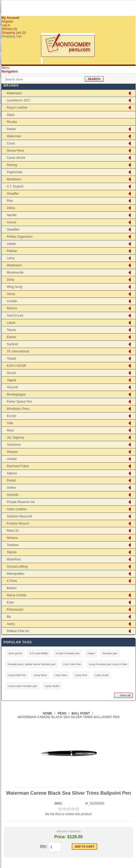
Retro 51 (13, 531)
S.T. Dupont (15, 186)
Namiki (12, 215)
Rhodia (12, 122)
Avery (11, 624)
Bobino (12, 588)
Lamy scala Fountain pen (22, 686)
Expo (10, 602)
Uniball (12, 459)
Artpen (91, 653)
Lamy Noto (61, 675)
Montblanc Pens (18, 409)
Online (11, 488)
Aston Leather (17, 509)
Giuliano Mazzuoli (19, 516)
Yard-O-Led (15, 316)
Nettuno (12, 538)
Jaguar (12, 380)
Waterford (14, 559)
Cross (11, 143)
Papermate (14, 172)
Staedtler (13, 229)
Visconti (12, 387)
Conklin (12, 301)
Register (7, 22)
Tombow (13, 545)
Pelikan (12, 251)
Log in (6, 25)
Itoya (10, 430)
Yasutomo (14, 445)
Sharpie (12, 452)
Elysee (11, 337)
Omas (11, 294)
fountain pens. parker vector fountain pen (32, 664)
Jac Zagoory (15, 437)
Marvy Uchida (16, 595)
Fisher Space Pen (19, 402)
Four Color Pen (72, 664)
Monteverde (15, 273)
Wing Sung (14, 287)
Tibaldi (11, 359)
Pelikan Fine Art (18, 631)
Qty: (44, 846)
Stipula (12, 552)
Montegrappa (16, 394)
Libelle (11, 244)
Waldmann (14, 265)
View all (125, 695)
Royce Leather (17, 108)
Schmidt (12, 495)
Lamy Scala (102, 675)
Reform (12, 308)
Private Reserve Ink (21, 502)
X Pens (12, 581)
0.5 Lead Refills (39, 653)
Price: (60, 837)
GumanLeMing (17, 567)
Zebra (11, 208)
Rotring (12, 165)
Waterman (14, 136)
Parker (11, 129)
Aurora (11, 222)
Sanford (12, 344)
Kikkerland (14, 93)
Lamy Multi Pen (17, 675)
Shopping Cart (12, 36)
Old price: (63, 831)
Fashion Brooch (18, 524)
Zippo (11, 115)
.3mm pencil (15, 653)
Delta (10, 280)
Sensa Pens (15, 151)
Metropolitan (15, 574)
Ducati (11, 373)
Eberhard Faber (18, 466)
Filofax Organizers (20, 237)
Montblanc (14, 179)
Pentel (11, 480)
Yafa (10, 423)
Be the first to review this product (68, 814)
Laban (11, 323)
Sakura (12, 473)
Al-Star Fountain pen (68, 653)
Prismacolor (15, 610)
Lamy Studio (52, 686)
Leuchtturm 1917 (19, 100)
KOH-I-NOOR (16, 366)
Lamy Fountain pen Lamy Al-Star (108, 664)
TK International (18, 351)
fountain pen (110, 653)
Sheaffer (13, 194)
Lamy (11, 258)
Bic (9, 617)
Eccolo (11, 416)
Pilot (10, 201)
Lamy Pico (81, 675)
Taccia (11, 330)
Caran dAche (16, 158)
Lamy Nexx (40, 675)
